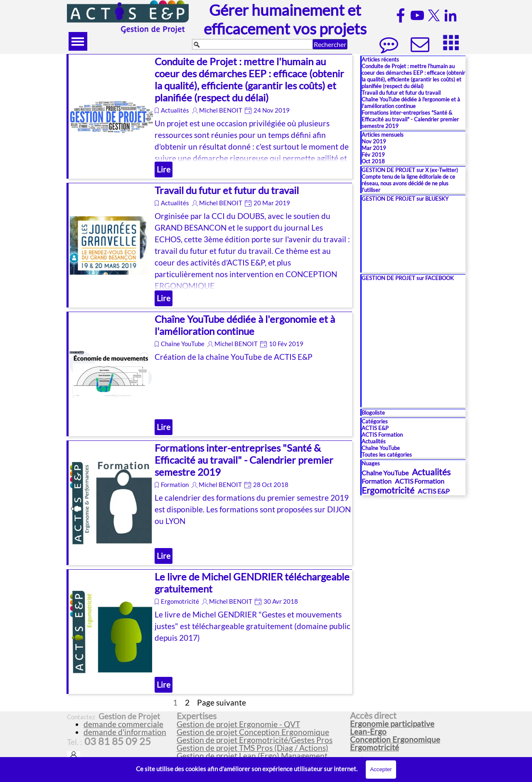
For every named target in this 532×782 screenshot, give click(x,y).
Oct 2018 (373, 161)
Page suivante (222, 703)
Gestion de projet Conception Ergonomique (253, 732)
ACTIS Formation (382, 435)
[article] (209, 116)
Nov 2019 (374, 141)
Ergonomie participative (392, 724)
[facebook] (401, 15)
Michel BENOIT (221, 110)
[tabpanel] (260, 736)
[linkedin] (451, 15)
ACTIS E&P (375, 428)
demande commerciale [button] (123, 724)
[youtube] (417, 15)
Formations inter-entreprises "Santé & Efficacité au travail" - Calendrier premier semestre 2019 (244, 460)
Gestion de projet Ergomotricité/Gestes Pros (255, 740)
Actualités (175, 110)
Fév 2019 (373, 155)
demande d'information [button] (125, 732)
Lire (164, 170)
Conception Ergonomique (395, 740)
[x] (434, 15)
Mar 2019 (374, 148)
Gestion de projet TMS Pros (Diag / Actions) (252, 748)
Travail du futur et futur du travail (227, 190)
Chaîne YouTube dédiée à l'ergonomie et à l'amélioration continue (245, 325)
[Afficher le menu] (78, 41)
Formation (175, 485)
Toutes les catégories (387, 455)
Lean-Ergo (368, 732)
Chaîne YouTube (183, 344)
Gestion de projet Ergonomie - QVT (238, 724)
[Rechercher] (252, 44)
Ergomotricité (180, 601)
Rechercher (330, 44)
